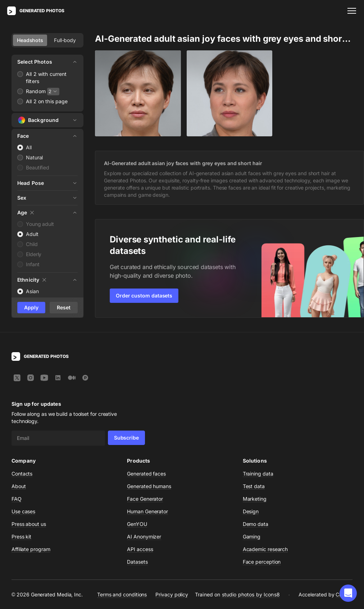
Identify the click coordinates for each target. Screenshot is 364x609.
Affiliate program (31, 549)
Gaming (252, 537)
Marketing (255, 499)
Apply (31, 307)
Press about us (29, 524)
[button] (348, 593)
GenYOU (137, 524)
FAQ (17, 499)
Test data (254, 486)
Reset (64, 307)
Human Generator (147, 511)
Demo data (256, 524)
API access (140, 549)
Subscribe (126, 438)
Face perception (262, 562)
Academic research (265, 549)
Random (36, 91)
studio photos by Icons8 (251, 594)
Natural (34, 157)
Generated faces (146, 474)
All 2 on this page (47, 101)
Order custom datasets (144, 296)
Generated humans (149, 486)
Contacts (22, 474)
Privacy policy (172, 594)
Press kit (21, 537)
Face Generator (145, 499)
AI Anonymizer (144, 537)
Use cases (23, 511)
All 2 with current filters (46, 78)
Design (251, 511)
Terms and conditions (122, 594)
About (19, 486)
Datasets (137, 562)
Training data (258, 474)
